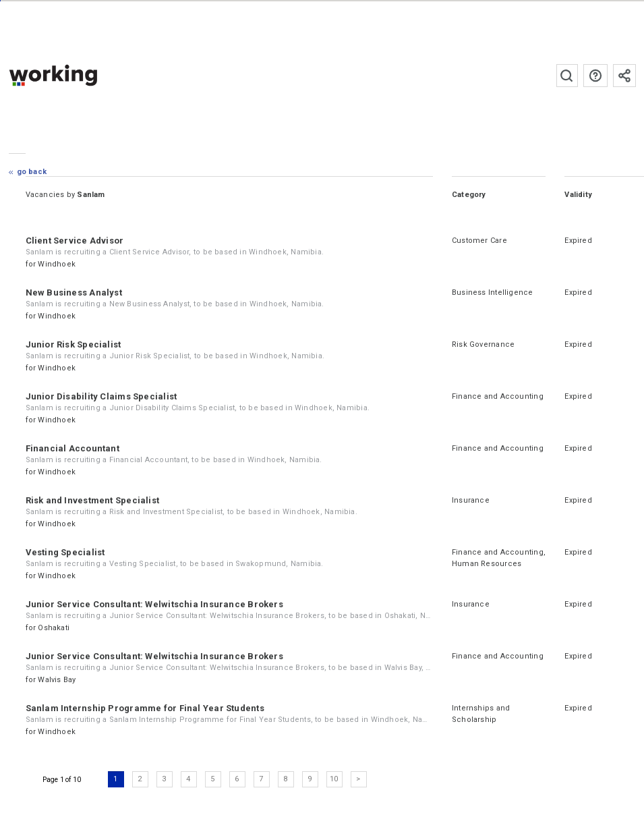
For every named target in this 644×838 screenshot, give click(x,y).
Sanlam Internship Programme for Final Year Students (145, 708)
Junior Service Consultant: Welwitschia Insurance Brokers (154, 604)
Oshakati (54, 628)
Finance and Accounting (498, 396)
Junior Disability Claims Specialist (101, 396)
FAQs (595, 76)
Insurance (471, 500)
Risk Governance (483, 344)
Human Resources (487, 564)
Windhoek (57, 264)
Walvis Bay (57, 680)
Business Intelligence (493, 292)
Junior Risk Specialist (74, 344)
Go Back (32, 172)
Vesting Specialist (65, 552)
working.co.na (80, 75)
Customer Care (479, 241)
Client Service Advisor (75, 241)
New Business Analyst (74, 292)
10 (334, 779)
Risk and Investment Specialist (93, 500)
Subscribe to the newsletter (624, 76)
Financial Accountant (72, 448)
